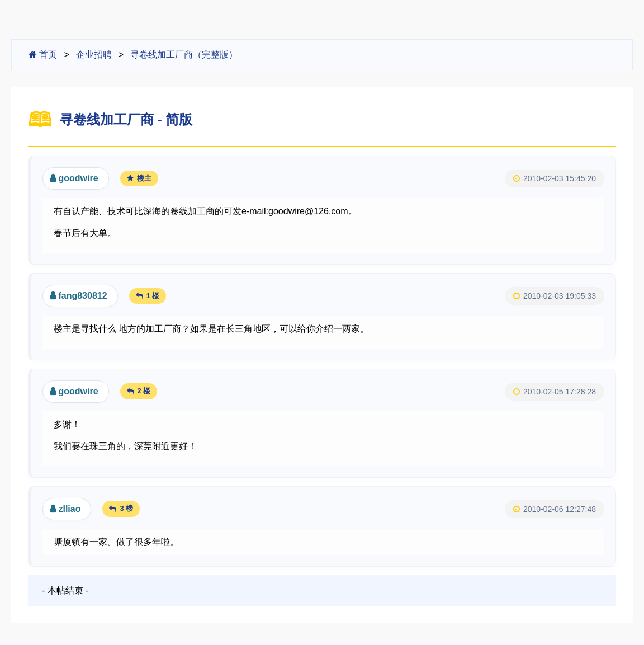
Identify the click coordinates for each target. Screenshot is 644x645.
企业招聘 (94, 55)
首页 (43, 55)
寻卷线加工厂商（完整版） (184, 55)
